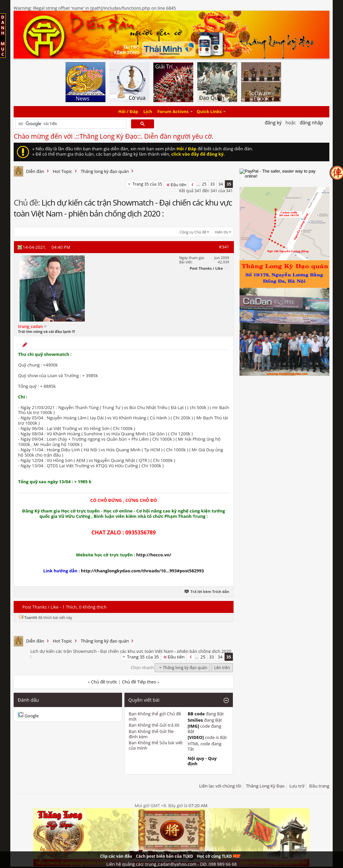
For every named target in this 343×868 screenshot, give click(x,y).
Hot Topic (63, 171)
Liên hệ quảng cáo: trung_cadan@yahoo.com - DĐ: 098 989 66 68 (172, 864)
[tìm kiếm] (70, 124)
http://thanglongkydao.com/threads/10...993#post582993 (142, 571)
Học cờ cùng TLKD (218, 856)
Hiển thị (222, 232)
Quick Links (209, 112)
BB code (196, 714)
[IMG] (193, 726)
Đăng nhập (311, 123)
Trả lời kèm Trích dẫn (207, 591)
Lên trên (222, 668)
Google (32, 716)
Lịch (148, 112)
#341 (224, 247)
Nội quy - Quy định (202, 761)
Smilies (195, 720)
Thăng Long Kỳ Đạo (265, 786)
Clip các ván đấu (116, 856)
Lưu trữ (297, 786)
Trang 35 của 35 (147, 184)
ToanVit (31, 617)
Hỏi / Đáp (128, 112)
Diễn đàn (35, 171)
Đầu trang (319, 786)
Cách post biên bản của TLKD (164, 856)
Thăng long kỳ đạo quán (105, 171)
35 (229, 184)
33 (213, 184)
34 (221, 184)
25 (204, 184)
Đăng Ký (273, 123)
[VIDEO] (196, 737)
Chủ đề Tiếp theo (139, 682)
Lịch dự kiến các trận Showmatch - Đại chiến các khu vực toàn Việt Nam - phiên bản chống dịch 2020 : (123, 208)
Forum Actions (173, 112)
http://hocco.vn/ (154, 555)
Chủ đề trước (104, 682)
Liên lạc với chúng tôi (220, 786)
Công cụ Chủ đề (193, 232)
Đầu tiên (176, 185)
